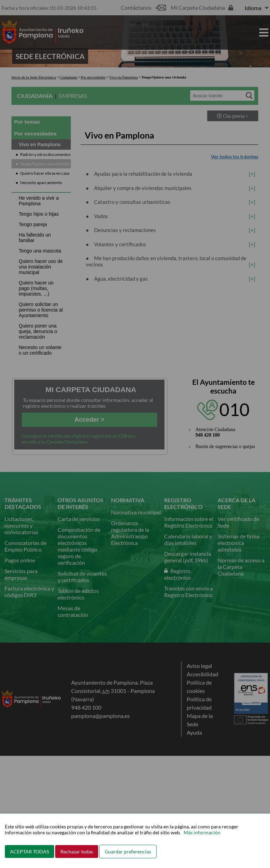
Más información (202, 832)
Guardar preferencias (128, 852)
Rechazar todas (77, 852)
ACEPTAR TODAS (29, 852)
